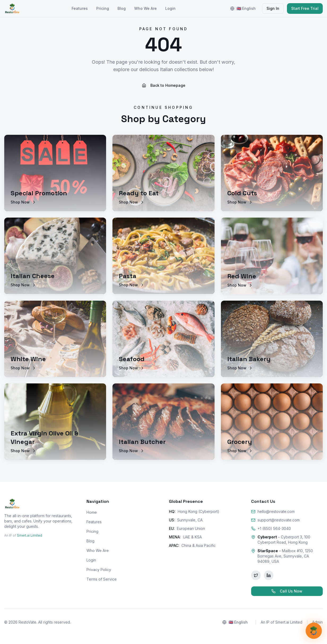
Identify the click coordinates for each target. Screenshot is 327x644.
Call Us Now (287, 591)
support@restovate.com (275, 520)
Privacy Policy (99, 570)
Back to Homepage (164, 85)
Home (92, 512)
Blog (122, 8)
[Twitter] (256, 575)
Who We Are (145, 8)
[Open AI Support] (314, 631)
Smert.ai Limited (30, 535)
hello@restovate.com (273, 511)
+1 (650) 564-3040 (271, 528)
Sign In (273, 8)
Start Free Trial (305, 8)
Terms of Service (102, 579)
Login (170, 8)
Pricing (103, 8)
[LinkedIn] (269, 575)
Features (80, 8)
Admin (317, 622)
